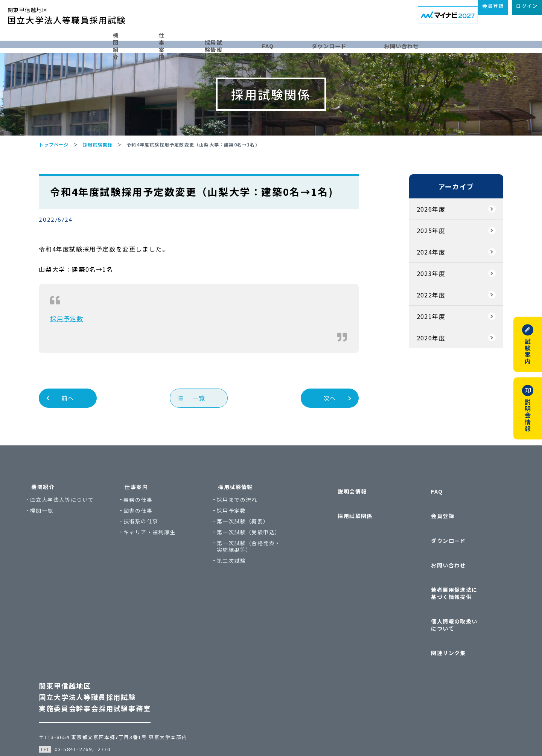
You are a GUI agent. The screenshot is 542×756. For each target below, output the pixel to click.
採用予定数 (77, 349)
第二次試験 (254, 591)
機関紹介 (102, 42)
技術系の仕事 (163, 551)
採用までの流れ (260, 530)
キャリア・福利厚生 (172, 562)
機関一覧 (64, 540)
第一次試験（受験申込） (271, 562)
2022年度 (421, 325)
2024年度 (421, 282)
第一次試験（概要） (266, 551)
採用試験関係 (346, 531)
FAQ (296, 42)
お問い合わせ (433, 42)
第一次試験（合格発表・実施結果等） (271, 576)
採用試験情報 (234, 42)
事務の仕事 (161, 530)
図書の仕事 (161, 540)
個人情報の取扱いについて (457, 597)
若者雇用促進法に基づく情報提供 (457, 578)
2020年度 (421, 368)
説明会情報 (343, 517)
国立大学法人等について (84, 530)
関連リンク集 (440, 611)
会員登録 (434, 531)
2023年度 (421, 303)
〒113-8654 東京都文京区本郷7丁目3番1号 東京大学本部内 (123, 690)
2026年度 (421, 239)
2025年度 (421, 261)
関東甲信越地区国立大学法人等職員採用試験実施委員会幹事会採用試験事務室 (105, 650)
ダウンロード (359, 42)
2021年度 (421, 346)
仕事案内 (165, 42)
